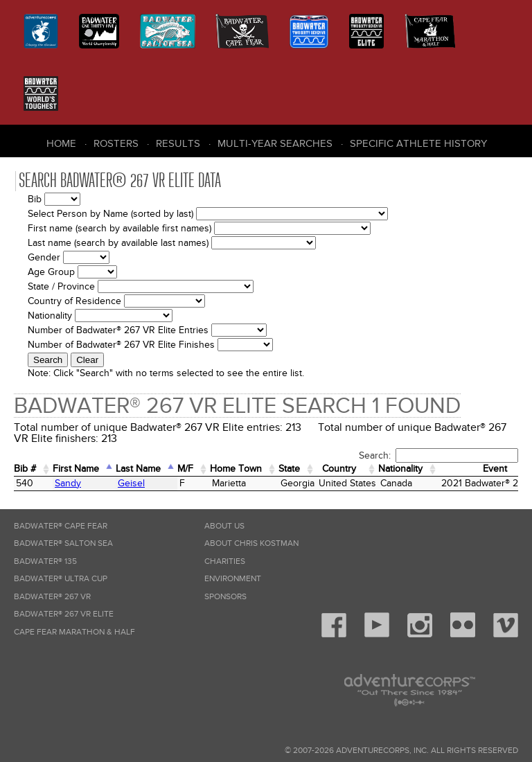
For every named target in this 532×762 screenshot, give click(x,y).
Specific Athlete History (418, 143)
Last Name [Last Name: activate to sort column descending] (138, 469)
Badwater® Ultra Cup (61, 579)
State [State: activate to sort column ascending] (289, 469)
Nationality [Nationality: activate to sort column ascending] (400, 469)
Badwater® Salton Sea (63, 543)
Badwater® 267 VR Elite (64, 614)
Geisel (131, 483)
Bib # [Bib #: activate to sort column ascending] (25, 469)
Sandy (68, 483)
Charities (225, 561)
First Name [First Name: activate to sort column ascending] (76, 469)
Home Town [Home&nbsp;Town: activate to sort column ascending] (236, 469)
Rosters (116, 143)
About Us (224, 526)
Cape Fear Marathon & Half (74, 632)
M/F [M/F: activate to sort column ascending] (185, 469)
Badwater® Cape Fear (61, 526)
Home (61, 143)
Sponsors (225, 597)
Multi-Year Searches (275, 143)
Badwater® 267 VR (52, 597)
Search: (438, 455)
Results (178, 143)
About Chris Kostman (251, 543)
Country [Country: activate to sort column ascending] (339, 469)
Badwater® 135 (45, 561)
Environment (233, 579)
